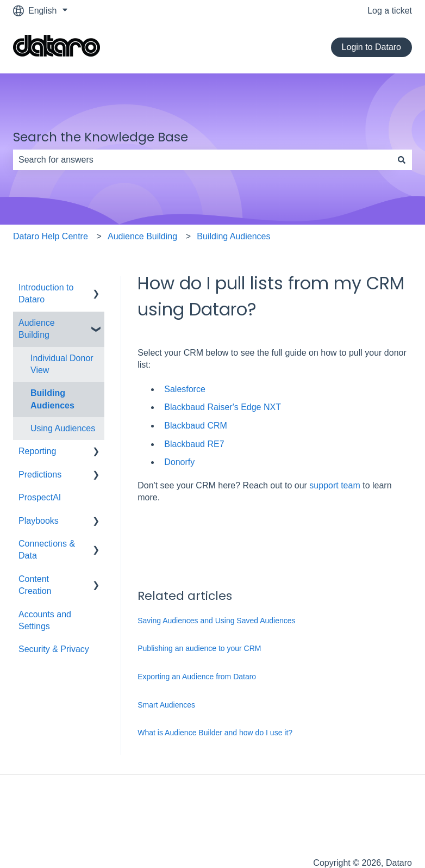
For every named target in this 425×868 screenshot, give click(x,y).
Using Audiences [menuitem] (63, 428)
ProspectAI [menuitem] (40, 497)
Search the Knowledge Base (101, 137)
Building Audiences (233, 236)
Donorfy (179, 462)
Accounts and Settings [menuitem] (45, 620)
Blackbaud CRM (196, 426)
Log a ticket (390, 11)
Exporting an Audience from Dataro (197, 677)
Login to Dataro (371, 47)
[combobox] (202, 160)
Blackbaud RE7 (194, 444)
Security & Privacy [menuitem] (54, 649)
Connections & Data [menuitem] (47, 550)
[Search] (402, 160)
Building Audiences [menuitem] (52, 399)
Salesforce (185, 389)
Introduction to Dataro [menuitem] (46, 293)
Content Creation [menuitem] (35, 585)
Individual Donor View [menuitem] (62, 364)
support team (335, 485)
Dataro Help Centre (51, 236)
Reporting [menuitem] (37, 451)
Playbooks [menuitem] (39, 521)
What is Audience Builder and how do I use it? (215, 733)
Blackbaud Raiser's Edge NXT (223, 407)
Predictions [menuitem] (40, 475)
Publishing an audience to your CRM (199, 648)
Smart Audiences (166, 705)
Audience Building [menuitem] (37, 329)
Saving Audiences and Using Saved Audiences (216, 621)
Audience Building (142, 236)
